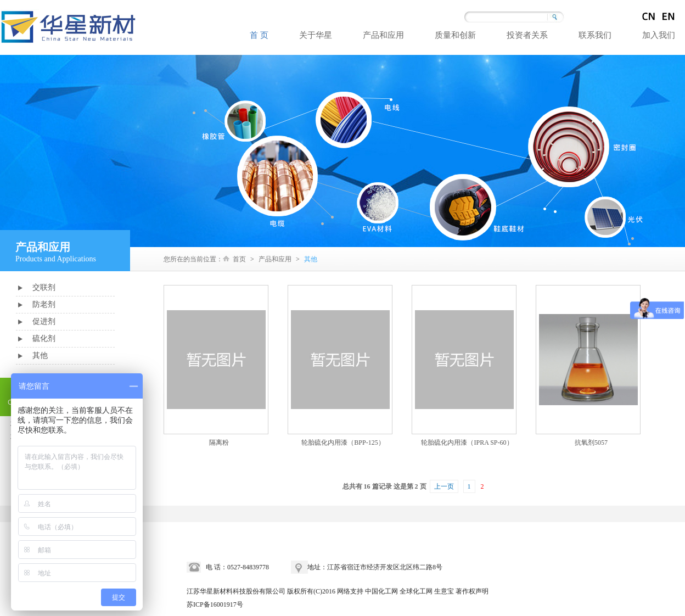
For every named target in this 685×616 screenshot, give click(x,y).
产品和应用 (383, 35)
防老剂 (44, 304)
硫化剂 (44, 338)
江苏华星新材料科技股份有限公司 (236, 591)
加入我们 (659, 35)
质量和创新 (455, 35)
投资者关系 (527, 35)
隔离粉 (219, 443)
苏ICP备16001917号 (215, 604)
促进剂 (44, 321)
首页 (239, 259)
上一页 (444, 486)
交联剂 (44, 287)
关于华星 (316, 35)
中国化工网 (381, 591)
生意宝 (444, 591)
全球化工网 (416, 591)
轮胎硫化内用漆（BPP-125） (343, 443)
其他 (40, 355)
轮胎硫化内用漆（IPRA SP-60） (467, 443)
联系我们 (595, 35)
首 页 (259, 35)
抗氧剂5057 (591, 443)
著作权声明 (472, 591)
